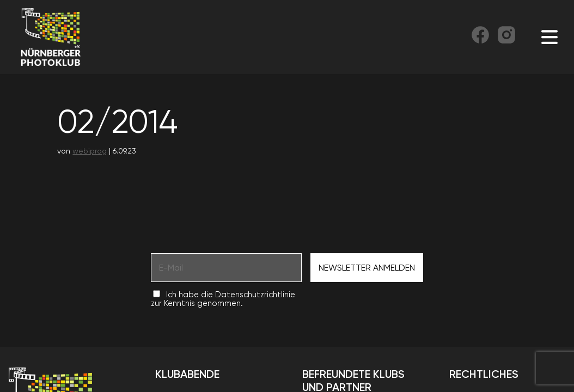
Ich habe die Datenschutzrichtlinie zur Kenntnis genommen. (223, 299)
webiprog (90, 151)
